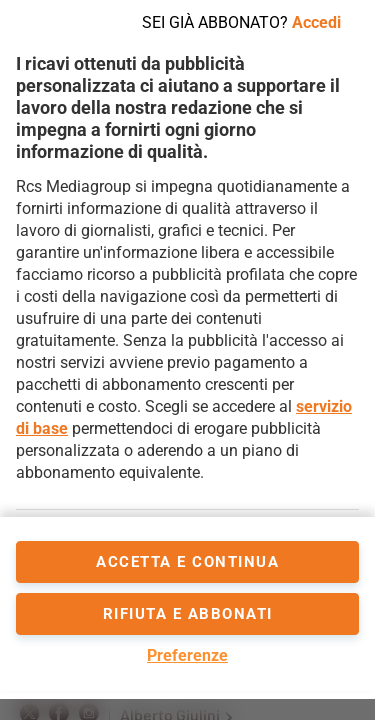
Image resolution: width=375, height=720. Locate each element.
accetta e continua (187, 562)
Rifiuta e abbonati (188, 614)
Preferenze (187, 655)
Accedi (316, 22)
